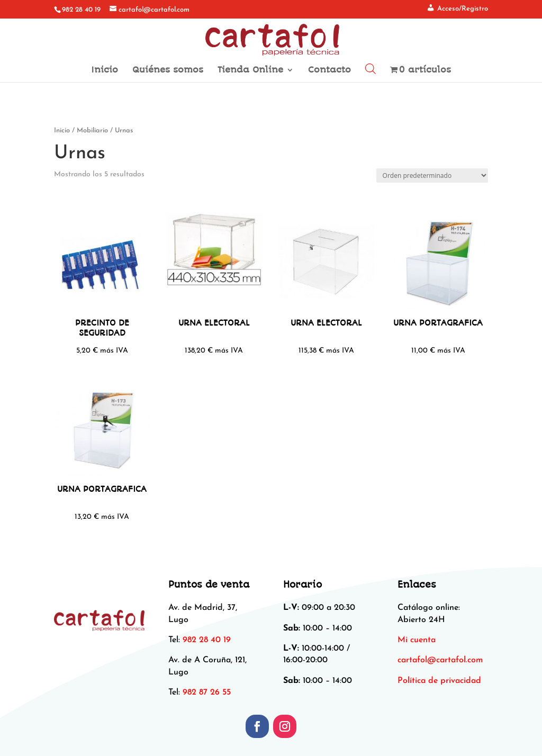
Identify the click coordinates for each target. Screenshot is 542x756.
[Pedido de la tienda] (432, 175)
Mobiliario (92, 130)
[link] (440, 660)
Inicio (105, 70)
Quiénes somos (168, 70)
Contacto (329, 70)
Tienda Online (250, 70)
